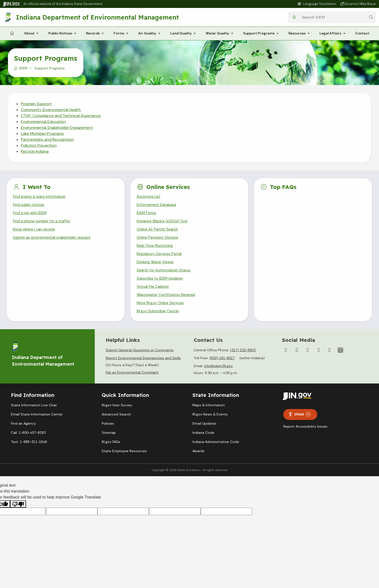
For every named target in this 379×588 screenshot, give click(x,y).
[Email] (330, 360)
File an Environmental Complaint (132, 382)
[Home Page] (12, 35)
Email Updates (204, 433)
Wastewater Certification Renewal (167, 304)
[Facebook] (286, 360)
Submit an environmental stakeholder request (54, 243)
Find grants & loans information (41, 199)
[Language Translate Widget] (317, 4)
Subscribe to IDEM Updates (161, 286)
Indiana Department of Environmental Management (99, 18)
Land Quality (181, 35)
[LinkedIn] (319, 360)
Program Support (36, 106)
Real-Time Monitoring (156, 251)
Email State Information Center (37, 424)
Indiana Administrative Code (216, 452)
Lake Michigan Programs (42, 135)
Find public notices (30, 208)
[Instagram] (297, 360)
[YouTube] (308, 360)
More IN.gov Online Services (161, 312)
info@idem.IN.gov (218, 376)
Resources (297, 35)
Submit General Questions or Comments (140, 360)
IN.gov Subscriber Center (159, 321)
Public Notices (60, 35)
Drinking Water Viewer (156, 269)
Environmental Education (43, 124)
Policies (108, 433)
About (29, 35)
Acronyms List (150, 199)
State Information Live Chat (34, 415)
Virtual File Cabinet (154, 295)
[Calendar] (341, 360)
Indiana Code (203, 442)
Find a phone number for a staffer (43, 225)
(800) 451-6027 (222, 368)
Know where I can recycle (35, 234)
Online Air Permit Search (158, 234)
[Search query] (332, 18)
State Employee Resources (124, 461)
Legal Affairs (330, 35)
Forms (119, 35)
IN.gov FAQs (111, 452)
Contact (362, 35)
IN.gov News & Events (210, 424)
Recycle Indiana (35, 153)
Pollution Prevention (39, 147)
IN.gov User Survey (117, 415)
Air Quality (147, 35)
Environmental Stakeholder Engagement (57, 130)
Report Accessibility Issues (305, 436)
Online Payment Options (159, 243)
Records (93, 35)
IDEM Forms (147, 217)
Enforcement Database (158, 208)
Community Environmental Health (51, 112)
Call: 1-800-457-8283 (28, 442)
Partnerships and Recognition (47, 141)
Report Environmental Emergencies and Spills (143, 368)
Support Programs (259, 35)
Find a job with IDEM (31, 217)
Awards (198, 461)
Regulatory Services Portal (160, 260)
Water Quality (217, 35)
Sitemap (109, 442)
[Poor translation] (18, 514)
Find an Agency (23, 433)
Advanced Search (116, 424)
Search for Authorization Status (165, 278)
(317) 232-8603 (243, 360)
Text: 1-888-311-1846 (29, 452)
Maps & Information (209, 415)
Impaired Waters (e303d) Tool (164, 225)
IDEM (23, 70)
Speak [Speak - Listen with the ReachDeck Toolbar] (299, 425)
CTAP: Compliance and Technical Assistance (61, 118)
